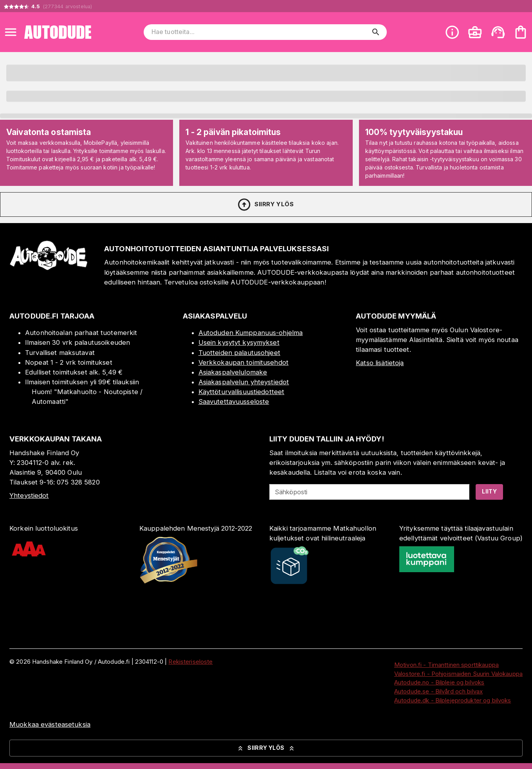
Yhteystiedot (29, 495)
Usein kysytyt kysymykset (239, 342)
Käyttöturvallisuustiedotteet (242, 392)
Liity (489, 491)
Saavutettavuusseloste (234, 402)
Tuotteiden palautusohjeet (239, 353)
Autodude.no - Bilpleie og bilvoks (439, 682)
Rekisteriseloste (190, 662)
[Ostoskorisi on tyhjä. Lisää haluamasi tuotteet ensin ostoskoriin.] (521, 32)
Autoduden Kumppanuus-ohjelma (251, 333)
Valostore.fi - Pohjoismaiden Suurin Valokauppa (458, 674)
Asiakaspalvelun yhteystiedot (244, 382)
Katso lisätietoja (380, 363)
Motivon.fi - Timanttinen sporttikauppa (446, 665)
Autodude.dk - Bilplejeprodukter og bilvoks (453, 700)
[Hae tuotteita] (260, 32)
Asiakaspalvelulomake (233, 372)
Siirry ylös (265, 205)
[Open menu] (11, 32)
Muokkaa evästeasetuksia (50, 724)
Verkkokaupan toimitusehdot (243, 362)
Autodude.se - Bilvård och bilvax (438, 691)
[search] (376, 32)
